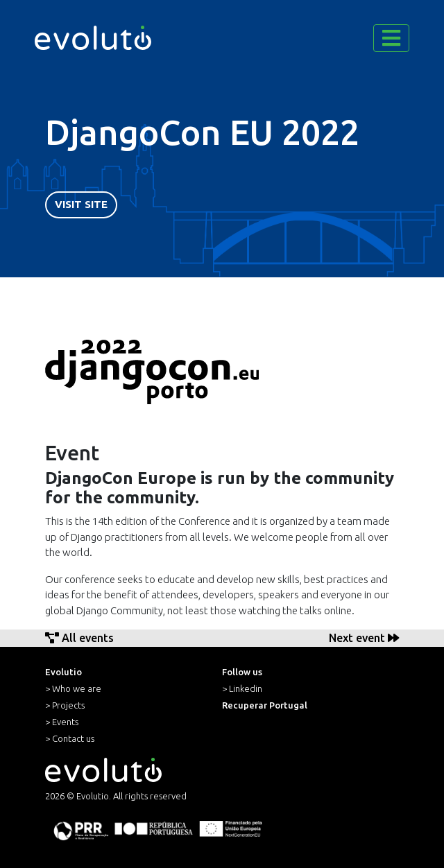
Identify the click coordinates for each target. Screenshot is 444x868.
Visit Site (81, 204)
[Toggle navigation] (391, 38)
